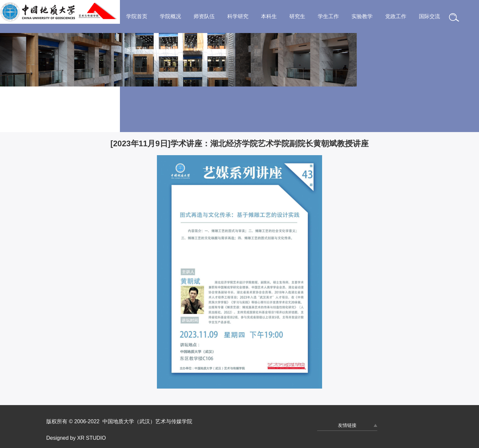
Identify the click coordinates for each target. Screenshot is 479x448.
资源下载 (137, 49)
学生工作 (328, 16)
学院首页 (137, 16)
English (202, 49)
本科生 (269, 16)
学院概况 (170, 16)
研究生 (297, 16)
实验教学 (362, 16)
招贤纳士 (170, 49)
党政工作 (396, 16)
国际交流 (429, 16)
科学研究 (238, 16)
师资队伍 (204, 16)
